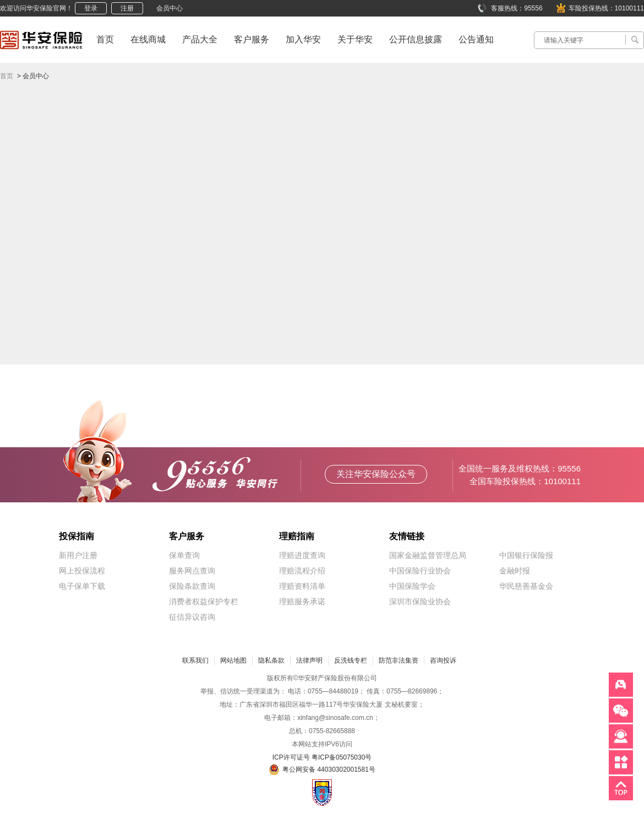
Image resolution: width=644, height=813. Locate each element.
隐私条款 (271, 660)
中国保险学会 (412, 586)
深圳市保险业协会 (420, 601)
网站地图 (233, 660)
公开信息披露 (416, 39)
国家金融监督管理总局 (428, 555)
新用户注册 (78, 555)
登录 (91, 8)
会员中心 (170, 8)
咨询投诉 (443, 660)
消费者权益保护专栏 (204, 601)
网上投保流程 (82, 571)
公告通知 (476, 39)
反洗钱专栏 (351, 660)
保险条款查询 (192, 586)
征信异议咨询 (192, 617)
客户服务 (252, 39)
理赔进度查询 (302, 555)
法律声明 (309, 660)
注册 (127, 8)
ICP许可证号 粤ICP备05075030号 (322, 757)
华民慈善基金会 (526, 586)
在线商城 (148, 39)
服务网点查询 (192, 571)
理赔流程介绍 (302, 571)
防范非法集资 (399, 660)
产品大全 (200, 39)
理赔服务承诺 (302, 601)
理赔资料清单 (302, 586)
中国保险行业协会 (420, 571)
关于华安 (355, 39)
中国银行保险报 (526, 555)
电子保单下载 (82, 586)
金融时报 (515, 571)
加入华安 (303, 39)
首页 (105, 39)
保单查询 (184, 555)
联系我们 (195, 660)
